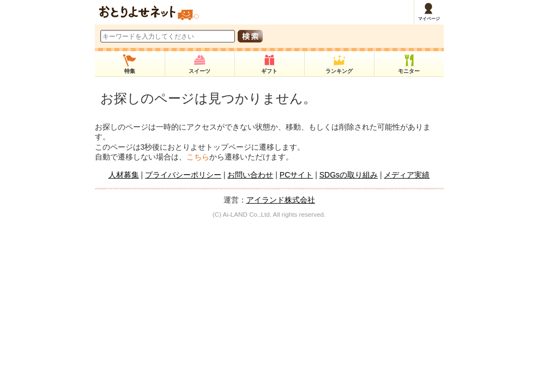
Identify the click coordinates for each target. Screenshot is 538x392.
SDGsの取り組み (349, 175)
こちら (198, 157)
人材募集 (124, 175)
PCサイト (296, 175)
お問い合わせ (250, 175)
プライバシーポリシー (183, 175)
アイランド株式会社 (281, 200)
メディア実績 (407, 175)
